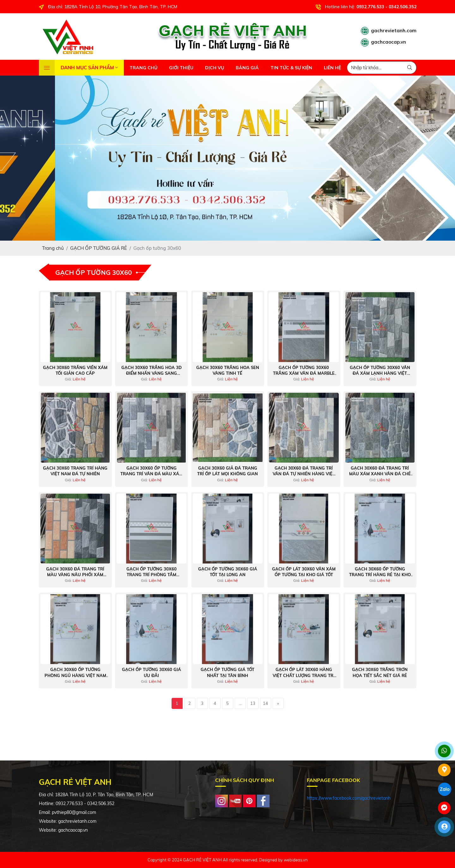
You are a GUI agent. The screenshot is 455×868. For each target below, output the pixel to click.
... (240, 703)
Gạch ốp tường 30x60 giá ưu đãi (152, 672)
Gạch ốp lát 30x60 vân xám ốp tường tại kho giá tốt (304, 572)
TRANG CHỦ (143, 68)
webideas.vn (296, 860)
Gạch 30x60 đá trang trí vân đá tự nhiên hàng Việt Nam (304, 471)
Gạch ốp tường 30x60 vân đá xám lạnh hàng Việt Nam (380, 370)
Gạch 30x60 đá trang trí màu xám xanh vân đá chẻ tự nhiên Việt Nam (380, 471)
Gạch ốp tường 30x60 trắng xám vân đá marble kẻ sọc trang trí (304, 370)
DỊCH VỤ (215, 68)
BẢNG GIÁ (247, 68)
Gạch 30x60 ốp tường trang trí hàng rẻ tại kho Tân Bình (380, 572)
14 (265, 703)
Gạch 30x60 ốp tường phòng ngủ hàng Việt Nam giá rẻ (75, 672)
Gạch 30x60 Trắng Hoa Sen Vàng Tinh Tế (228, 370)
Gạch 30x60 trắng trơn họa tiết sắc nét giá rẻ (380, 672)
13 (253, 703)
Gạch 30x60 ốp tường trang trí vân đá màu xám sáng (152, 471)
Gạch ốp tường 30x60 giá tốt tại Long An (228, 572)
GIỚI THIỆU (181, 68)
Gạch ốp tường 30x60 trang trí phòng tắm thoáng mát (152, 572)
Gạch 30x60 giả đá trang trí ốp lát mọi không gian (227, 471)
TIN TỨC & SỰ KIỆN (291, 68)
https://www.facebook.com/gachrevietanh (349, 798)
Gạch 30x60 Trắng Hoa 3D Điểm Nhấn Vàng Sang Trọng (152, 370)
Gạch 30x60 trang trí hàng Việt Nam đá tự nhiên (75, 471)
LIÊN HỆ (332, 68)
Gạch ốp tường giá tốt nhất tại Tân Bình (227, 672)
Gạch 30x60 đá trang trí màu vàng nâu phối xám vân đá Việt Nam (75, 572)
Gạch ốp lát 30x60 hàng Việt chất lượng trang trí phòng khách (304, 672)
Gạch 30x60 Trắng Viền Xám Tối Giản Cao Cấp (75, 370)
